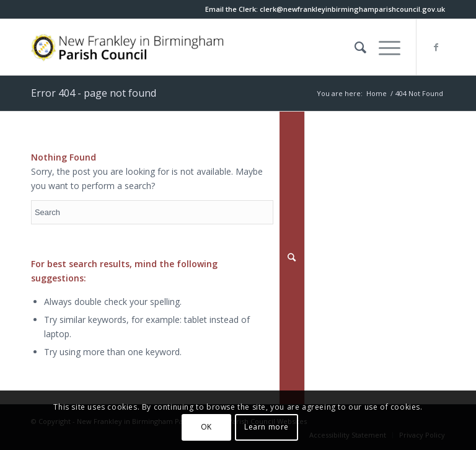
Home (377, 93)
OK (206, 427)
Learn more (267, 427)
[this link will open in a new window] (352, 9)
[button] (383, 47)
